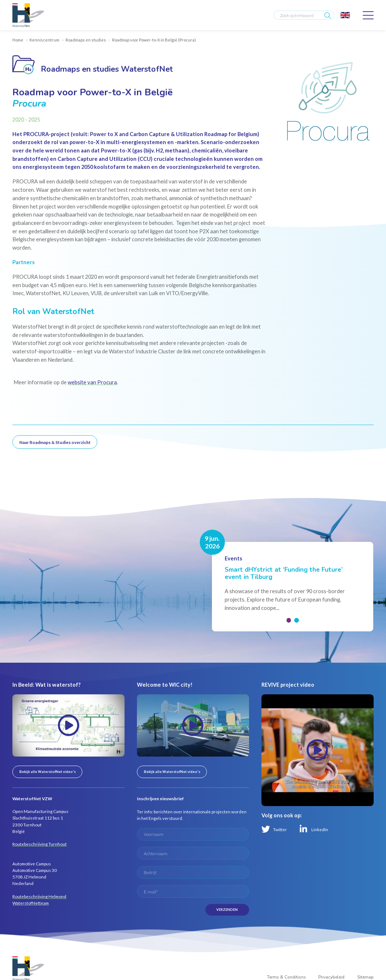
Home (18, 40)
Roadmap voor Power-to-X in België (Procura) (154, 40)
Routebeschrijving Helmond (39, 896)
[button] (289, 620)
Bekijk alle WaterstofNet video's (48, 772)
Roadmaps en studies (86, 40)
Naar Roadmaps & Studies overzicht (55, 442)
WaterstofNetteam (31, 903)
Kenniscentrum (44, 40)
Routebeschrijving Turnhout (40, 844)
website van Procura (92, 382)
